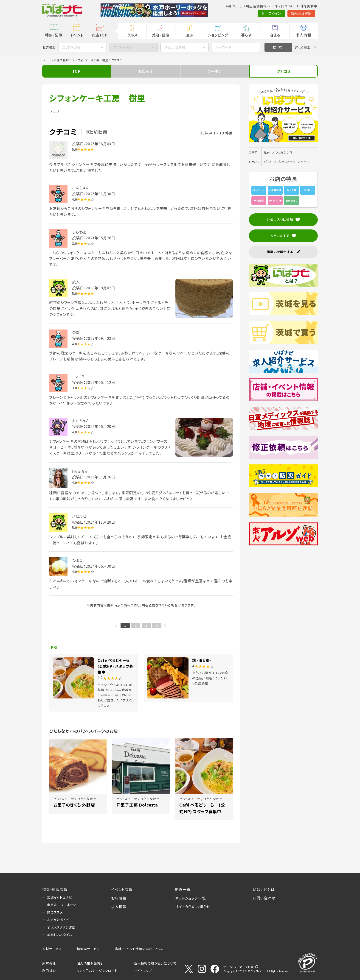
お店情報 (119, 898)
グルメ (132, 35)
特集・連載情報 (55, 889)
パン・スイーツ (287, 161)
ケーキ (305, 161)
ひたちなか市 (284, 152)
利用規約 (49, 971)
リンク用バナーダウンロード (97, 971)
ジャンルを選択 (174, 47)
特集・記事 (54, 35)
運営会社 (49, 963)
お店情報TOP (63, 60)
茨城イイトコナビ (59, 897)
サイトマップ (143, 971)
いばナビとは (264, 889)
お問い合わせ (264, 898)
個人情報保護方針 (90, 963)
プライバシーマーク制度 (239, 967)
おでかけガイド (58, 920)
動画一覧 (183, 889)
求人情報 (303, 35)
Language (306, 13)
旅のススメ (55, 912)
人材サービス (52, 949)
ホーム (46, 60)
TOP (76, 71)
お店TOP (100, 35)
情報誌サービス (89, 949)
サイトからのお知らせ (193, 907)
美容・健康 (161, 35)
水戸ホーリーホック (62, 905)
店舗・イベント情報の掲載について (140, 949)
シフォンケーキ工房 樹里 (91, 60)
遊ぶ (189, 35)
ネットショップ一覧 (190, 898)
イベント (77, 35)
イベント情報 (122, 889)
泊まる (275, 35)
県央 (267, 152)
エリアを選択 (71, 47)
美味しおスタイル (60, 935)
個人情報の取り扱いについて (155, 963)
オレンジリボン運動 (61, 927)
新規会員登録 (279, 13)
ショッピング (218, 35)
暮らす (246, 35)
